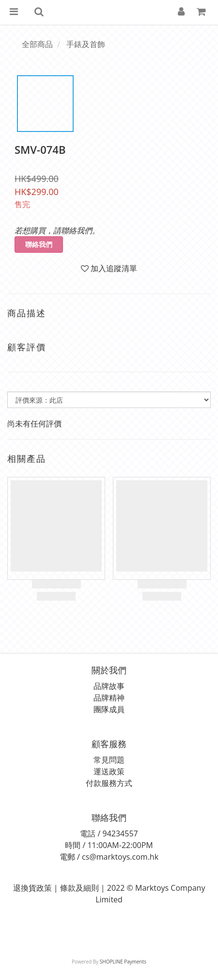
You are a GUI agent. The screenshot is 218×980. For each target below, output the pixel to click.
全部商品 (37, 44)
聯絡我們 (39, 244)
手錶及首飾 (86, 44)
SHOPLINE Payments (123, 962)
